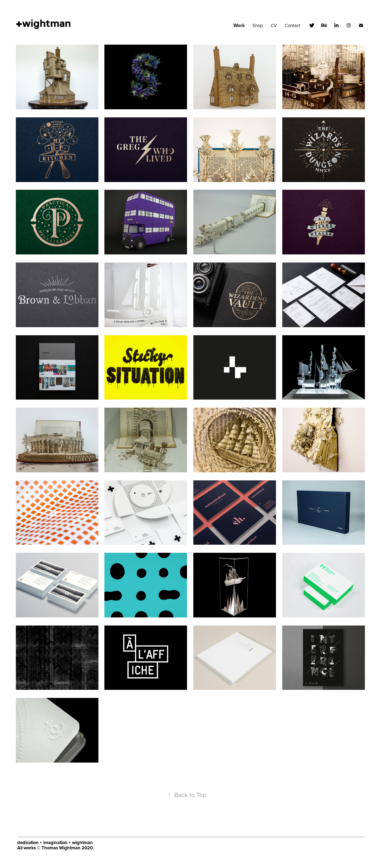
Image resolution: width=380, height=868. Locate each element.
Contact (292, 25)
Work (239, 25)
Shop (257, 25)
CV (274, 25)
